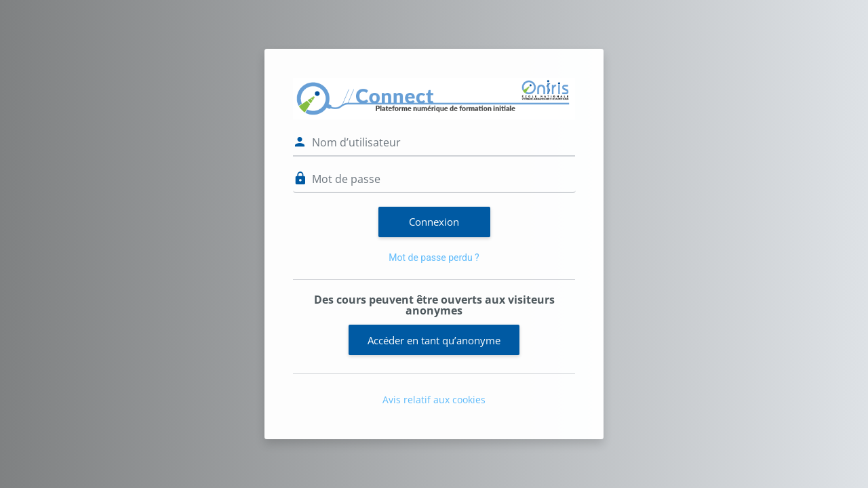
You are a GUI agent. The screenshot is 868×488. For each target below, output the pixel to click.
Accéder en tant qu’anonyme (434, 340)
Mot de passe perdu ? (434, 258)
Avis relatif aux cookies (434, 400)
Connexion (434, 222)
